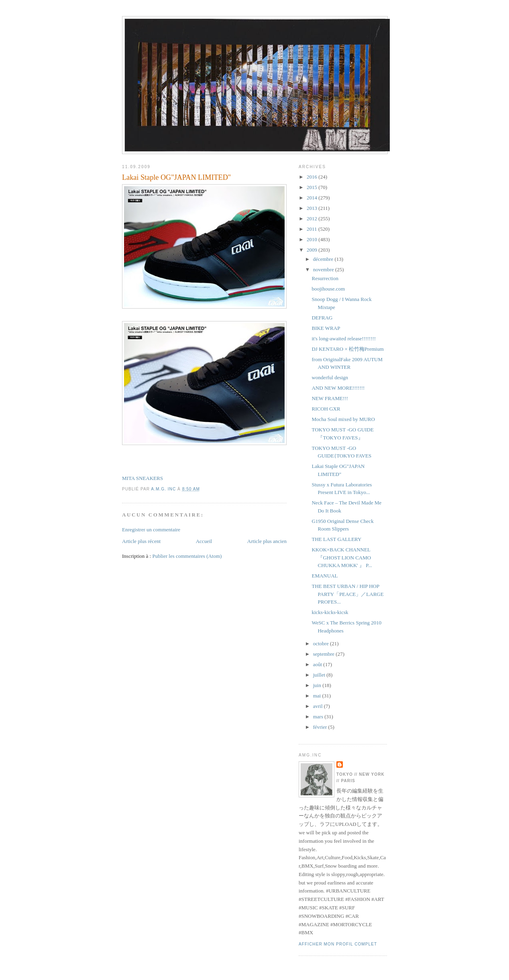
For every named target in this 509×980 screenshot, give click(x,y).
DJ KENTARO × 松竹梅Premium (347, 349)
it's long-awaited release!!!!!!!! (344, 339)
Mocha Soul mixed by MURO (343, 419)
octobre (322, 644)
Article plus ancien (267, 541)
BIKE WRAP (326, 328)
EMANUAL (325, 576)
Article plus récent (141, 541)
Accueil (204, 541)
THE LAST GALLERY (336, 539)
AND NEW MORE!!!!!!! (338, 388)
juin (318, 685)
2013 (313, 208)
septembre (325, 654)
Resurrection (325, 278)
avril (319, 706)
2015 (313, 187)
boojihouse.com (328, 289)
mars (319, 717)
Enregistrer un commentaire (151, 530)
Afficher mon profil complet (338, 944)
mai (318, 696)
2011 (313, 229)
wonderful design (330, 377)
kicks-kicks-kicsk (330, 612)
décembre (324, 259)
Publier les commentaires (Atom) (187, 556)
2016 (313, 177)
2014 (313, 198)
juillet (320, 675)
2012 (313, 219)
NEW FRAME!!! (330, 398)
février (321, 727)
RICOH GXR (326, 409)
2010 (313, 239)
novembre (324, 269)
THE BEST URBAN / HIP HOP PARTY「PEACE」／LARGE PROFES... (347, 594)
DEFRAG (322, 318)
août (318, 664)
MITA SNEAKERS (143, 478)
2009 (313, 250)
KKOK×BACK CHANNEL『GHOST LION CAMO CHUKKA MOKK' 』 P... (342, 557)
